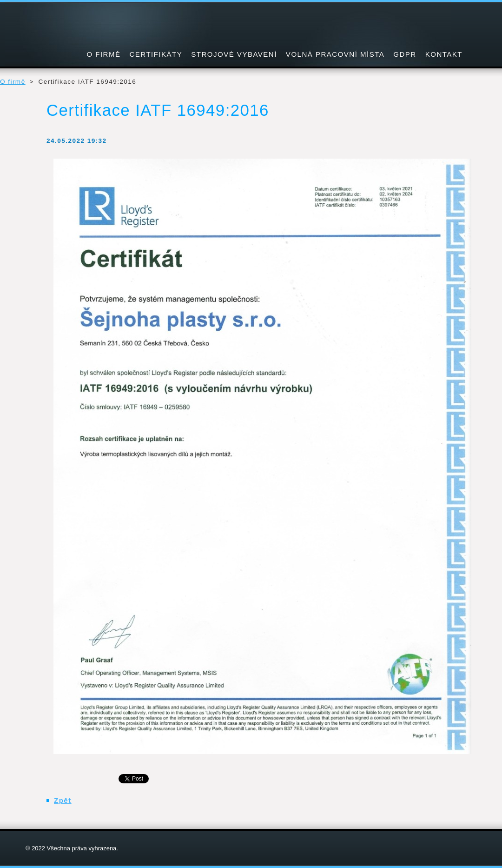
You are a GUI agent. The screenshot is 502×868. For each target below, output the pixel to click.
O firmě (13, 82)
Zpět (63, 800)
